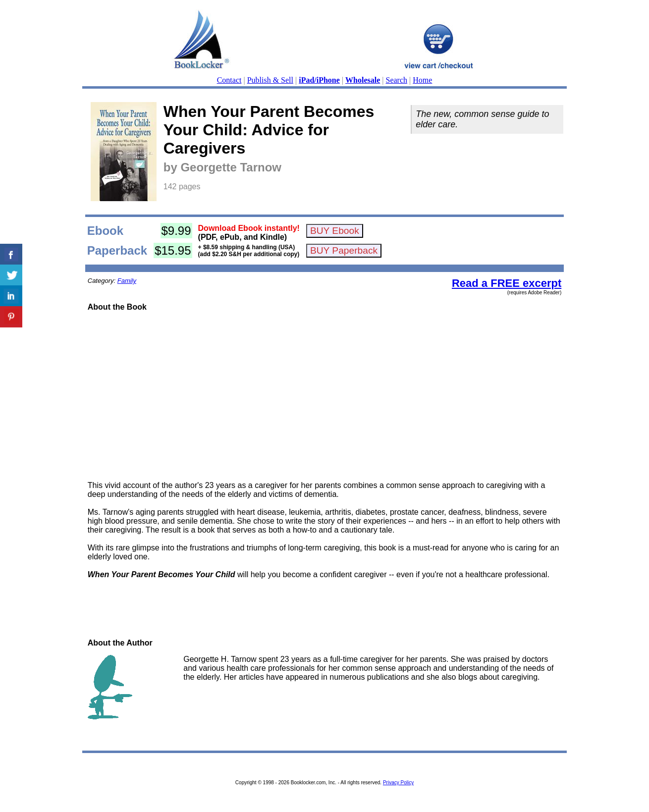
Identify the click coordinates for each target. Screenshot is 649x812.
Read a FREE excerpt (507, 283)
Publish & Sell (270, 80)
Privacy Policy (398, 783)
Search (397, 80)
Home (422, 80)
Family (127, 281)
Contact (229, 80)
